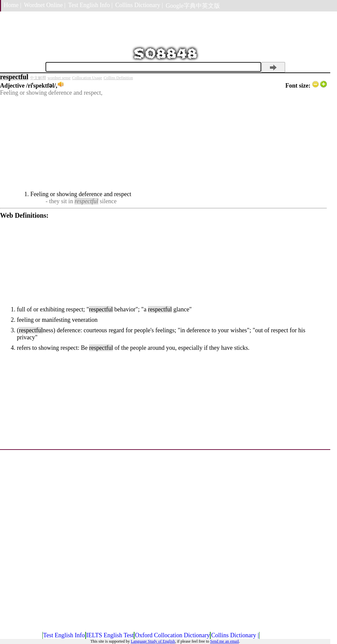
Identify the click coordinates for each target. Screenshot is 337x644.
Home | (12, 5)
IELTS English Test (110, 635)
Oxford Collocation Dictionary (172, 635)
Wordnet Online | (45, 5)
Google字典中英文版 (193, 6)
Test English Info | (90, 5)
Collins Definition (118, 78)
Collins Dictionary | (139, 5)
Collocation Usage (87, 78)
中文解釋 (38, 78)
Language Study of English (153, 641)
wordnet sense (59, 78)
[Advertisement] (163, 144)
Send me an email (224, 641)
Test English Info (64, 635)
